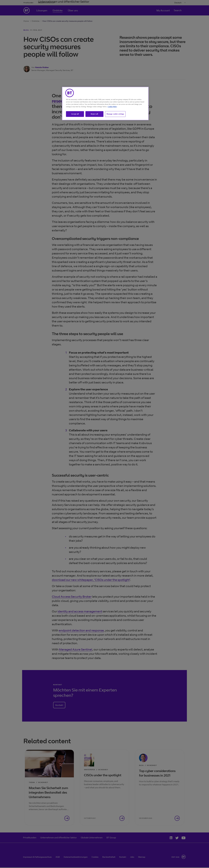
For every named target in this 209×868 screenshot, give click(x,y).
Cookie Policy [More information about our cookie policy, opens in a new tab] (112, 107)
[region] (105, 104)
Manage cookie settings (115, 114)
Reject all (94, 114)
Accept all (75, 114)
